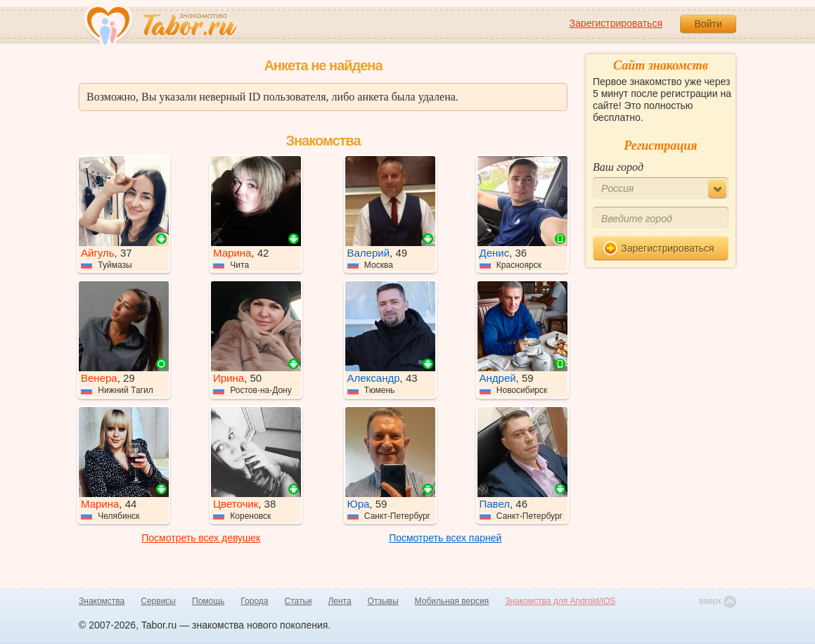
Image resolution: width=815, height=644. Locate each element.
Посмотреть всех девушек (201, 538)
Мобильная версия (452, 601)
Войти (708, 24)
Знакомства (102, 601)
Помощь (208, 601)
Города (254, 601)
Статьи (299, 601)
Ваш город (618, 167)
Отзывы (383, 601)
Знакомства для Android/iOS (560, 601)
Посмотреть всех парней (445, 538)
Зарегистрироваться (616, 23)
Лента (339, 601)
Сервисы (158, 601)
